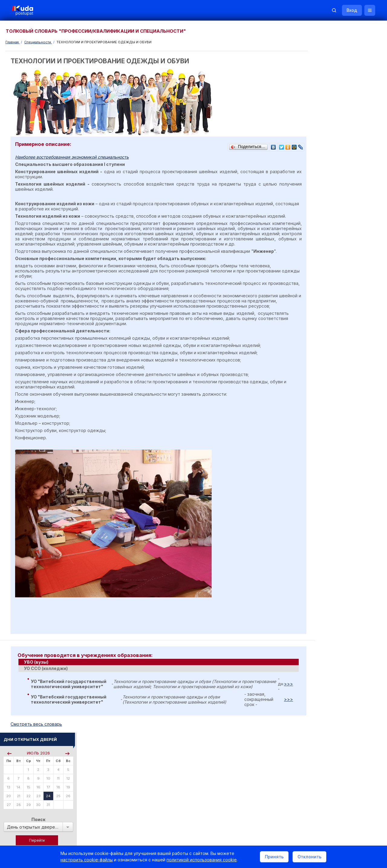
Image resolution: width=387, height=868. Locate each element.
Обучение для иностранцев (341, 786)
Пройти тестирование (333, 201)
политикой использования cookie (202, 860)
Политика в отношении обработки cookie (56, 837)
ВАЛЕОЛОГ (324, 538)
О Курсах (322, 444)
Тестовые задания (330, 411)
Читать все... (324, 319)
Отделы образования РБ (336, 647)
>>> (284, 694)
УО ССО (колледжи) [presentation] (46, 679)
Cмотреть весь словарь (37, 735)
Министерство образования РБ (342, 664)
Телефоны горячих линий (337, 639)
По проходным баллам (340, 230)
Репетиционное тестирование (341, 401)
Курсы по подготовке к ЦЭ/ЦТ (340, 255)
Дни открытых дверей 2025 (349, 595)
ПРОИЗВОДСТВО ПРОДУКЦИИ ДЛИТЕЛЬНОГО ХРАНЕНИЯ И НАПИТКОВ (342, 484)
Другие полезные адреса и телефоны (348, 672)
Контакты (289, 786)
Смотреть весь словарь (334, 546)
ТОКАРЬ (321, 530)
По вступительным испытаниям (348, 225)
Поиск (349, 115)
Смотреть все (325, 612)
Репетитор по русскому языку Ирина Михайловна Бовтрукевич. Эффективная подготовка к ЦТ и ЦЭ (347, 754)
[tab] (156, 673)
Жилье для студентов (343, 603)
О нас (235, 786)
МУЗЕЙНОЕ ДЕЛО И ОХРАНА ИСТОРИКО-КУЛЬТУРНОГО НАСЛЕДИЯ (340, 503)
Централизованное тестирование (344, 406)
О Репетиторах (327, 439)
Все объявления (328, 716)
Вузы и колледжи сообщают (350, 587)
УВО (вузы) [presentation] (36, 673)
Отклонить (309, 857)
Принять (274, 857)
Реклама (259, 786)
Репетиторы (324, 700)
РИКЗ (318, 656)
